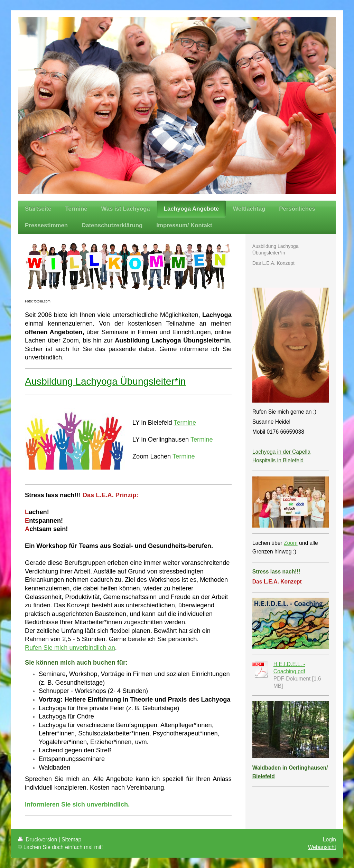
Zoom (291, 543)
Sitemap (71, 840)
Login (329, 840)
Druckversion (38, 840)
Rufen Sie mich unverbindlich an (70, 648)
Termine (185, 423)
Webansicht (322, 847)
